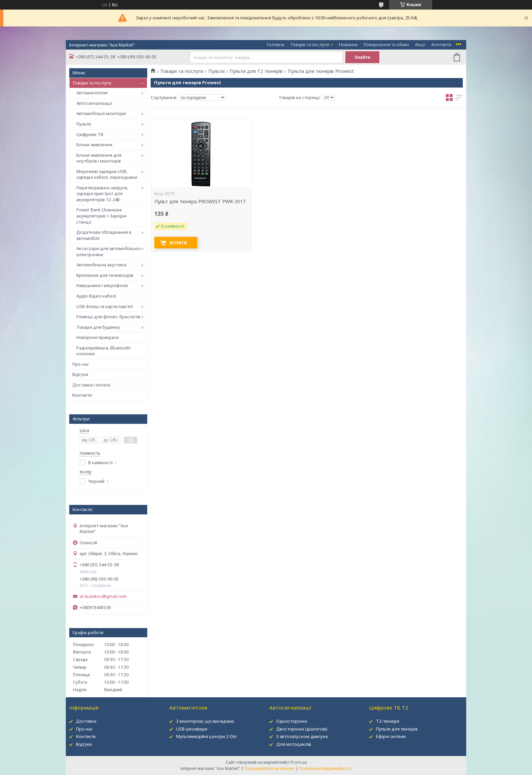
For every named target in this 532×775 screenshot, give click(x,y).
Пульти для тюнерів (397, 729)
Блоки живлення (94, 145)
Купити (178, 243)
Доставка (86, 721)
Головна (276, 44)
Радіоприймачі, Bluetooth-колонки (104, 351)
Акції (420, 44)
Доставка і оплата (91, 385)
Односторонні (292, 721)
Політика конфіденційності (325, 768)
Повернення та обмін (386, 44)
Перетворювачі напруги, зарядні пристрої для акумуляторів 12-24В (102, 194)
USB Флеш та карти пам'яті (105, 306)
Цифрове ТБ (90, 134)
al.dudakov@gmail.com (103, 596)
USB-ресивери (192, 729)
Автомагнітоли (92, 93)
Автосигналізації (94, 103)
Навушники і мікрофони (102, 285)
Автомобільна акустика (101, 265)
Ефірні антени (391, 736)
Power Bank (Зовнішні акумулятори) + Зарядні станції (101, 216)
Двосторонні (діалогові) (302, 729)
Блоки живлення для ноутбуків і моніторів (99, 158)
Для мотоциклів (294, 744)
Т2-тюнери (388, 721)
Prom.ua (299, 762)
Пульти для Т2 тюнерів (256, 71)
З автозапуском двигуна (302, 736)
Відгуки (80, 374)
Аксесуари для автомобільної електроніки (109, 251)
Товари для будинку (98, 327)
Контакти (441, 44)
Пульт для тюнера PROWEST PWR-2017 (200, 202)
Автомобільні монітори (101, 113)
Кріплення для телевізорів (105, 275)
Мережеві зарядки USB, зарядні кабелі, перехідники (107, 174)
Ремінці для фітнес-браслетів (108, 317)
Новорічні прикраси (98, 337)
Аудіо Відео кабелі (96, 296)
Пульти (84, 124)
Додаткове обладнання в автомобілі (104, 235)
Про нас (81, 364)
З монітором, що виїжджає (205, 721)
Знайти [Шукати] (363, 57)
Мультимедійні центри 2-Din (206, 736)
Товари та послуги (310, 44)
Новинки (348, 44)
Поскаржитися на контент (270, 768)
